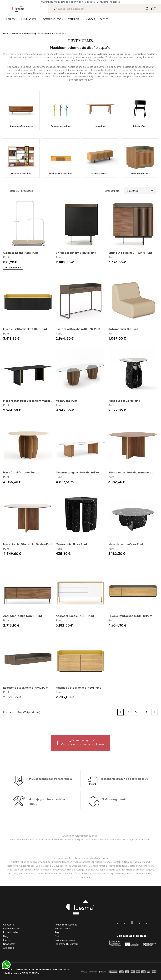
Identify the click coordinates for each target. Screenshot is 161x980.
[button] (81, 743)
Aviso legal (9, 948)
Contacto (9, 925)
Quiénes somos (12, 928)
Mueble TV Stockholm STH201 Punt (78, 688)
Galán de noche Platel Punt (21, 253)
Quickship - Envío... (100, 173)
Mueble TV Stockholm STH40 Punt (130, 616)
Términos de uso (63, 928)
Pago (58, 932)
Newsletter (9, 944)
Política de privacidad (66, 925)
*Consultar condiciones (108, 2)
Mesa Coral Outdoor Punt (20, 472)
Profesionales (11, 932)
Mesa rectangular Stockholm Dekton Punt (80, 473)
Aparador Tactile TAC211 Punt (75, 616)
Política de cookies (65, 940)
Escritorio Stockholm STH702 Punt (26, 688)
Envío (58, 936)
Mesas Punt (100, 126)
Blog (6, 936)
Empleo (7, 940)
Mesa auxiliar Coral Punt (124, 401)
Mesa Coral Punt (67, 401)
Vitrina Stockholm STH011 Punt (76, 253)
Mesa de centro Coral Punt (126, 544)
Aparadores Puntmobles (21, 126)
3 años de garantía (114, 811)
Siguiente (155, 712)
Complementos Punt (61, 126)
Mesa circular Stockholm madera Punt (130, 473)
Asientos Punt (140, 126)
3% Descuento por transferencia (50, 789)
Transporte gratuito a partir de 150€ (125, 768)
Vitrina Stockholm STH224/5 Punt (130, 253)
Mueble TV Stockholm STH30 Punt (25, 329)
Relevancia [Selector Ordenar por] (140, 191)
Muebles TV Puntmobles (61, 173)
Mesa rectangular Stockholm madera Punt (28, 401)
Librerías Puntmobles (21, 173)
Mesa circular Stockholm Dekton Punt (28, 544)
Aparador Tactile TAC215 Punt (23, 616)
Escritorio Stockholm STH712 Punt (78, 329)
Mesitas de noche (140, 173)
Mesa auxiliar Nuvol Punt (71, 544)
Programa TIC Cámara (67, 944)
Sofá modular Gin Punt (123, 329)
